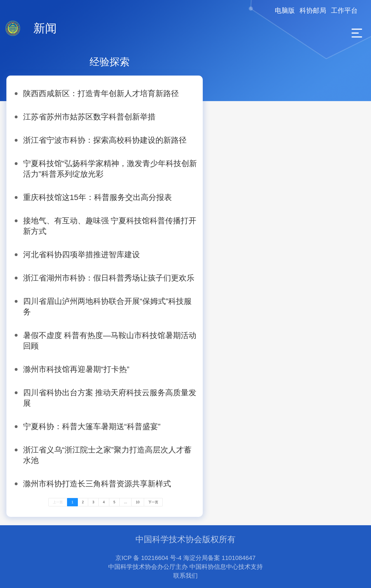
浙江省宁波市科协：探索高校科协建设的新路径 (105, 140)
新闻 (45, 28)
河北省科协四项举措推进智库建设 (81, 255)
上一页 (58, 502)
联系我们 (186, 576)
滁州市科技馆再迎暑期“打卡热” (76, 369)
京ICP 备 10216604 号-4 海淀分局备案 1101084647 (186, 558)
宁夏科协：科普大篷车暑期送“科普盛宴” (92, 426)
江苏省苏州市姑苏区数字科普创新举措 (89, 117)
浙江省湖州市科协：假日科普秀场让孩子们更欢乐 (109, 278)
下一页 (153, 502)
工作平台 (344, 10)
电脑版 (285, 10)
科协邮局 (313, 10)
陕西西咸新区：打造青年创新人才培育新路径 (101, 93)
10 (138, 502)
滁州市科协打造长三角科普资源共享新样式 (97, 484)
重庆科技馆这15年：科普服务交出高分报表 (97, 197)
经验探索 (110, 62)
